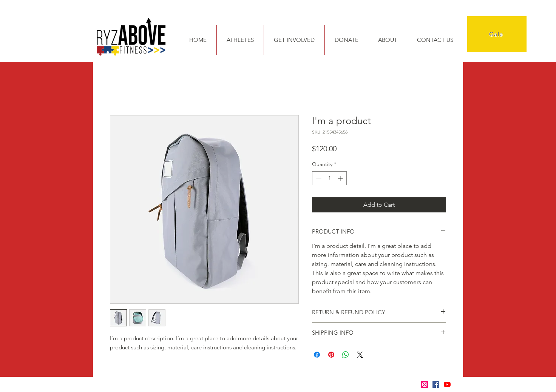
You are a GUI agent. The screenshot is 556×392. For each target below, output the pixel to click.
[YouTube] (447, 384)
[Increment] (341, 178)
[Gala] (497, 34)
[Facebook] (436, 384)
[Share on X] (360, 355)
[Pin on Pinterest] (331, 355)
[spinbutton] (329, 178)
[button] (240, 40)
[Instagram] (425, 384)
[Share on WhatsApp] (346, 355)
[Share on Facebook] (317, 355)
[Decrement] (318, 178)
